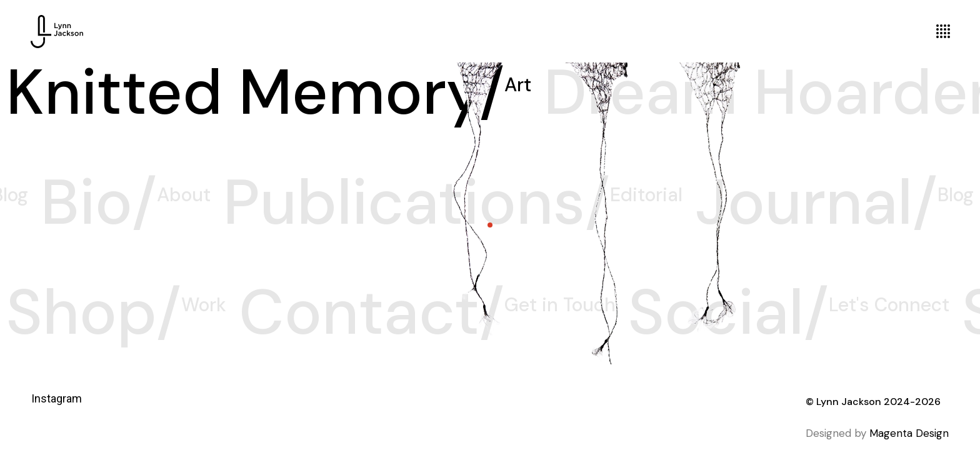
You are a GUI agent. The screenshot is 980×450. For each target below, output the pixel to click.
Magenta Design (909, 433)
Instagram (57, 398)
